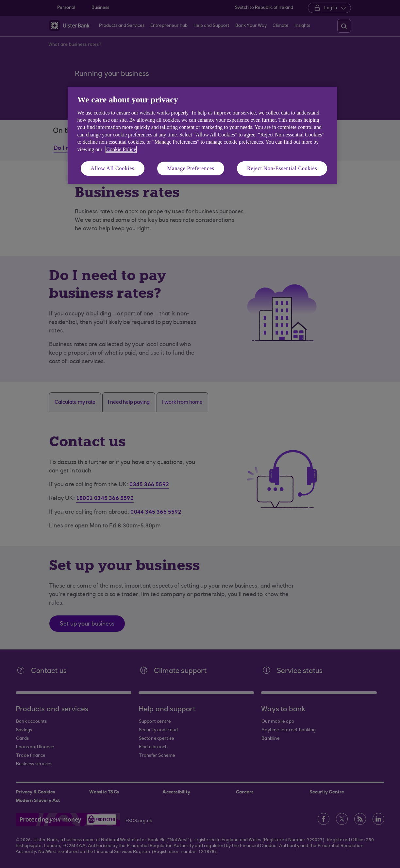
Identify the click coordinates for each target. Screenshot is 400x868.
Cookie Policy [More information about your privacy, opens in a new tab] (121, 149)
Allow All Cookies (113, 168)
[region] (202, 135)
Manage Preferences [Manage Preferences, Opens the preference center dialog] (191, 168)
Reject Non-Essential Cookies (282, 168)
